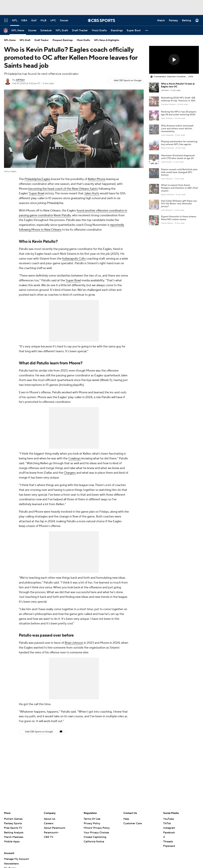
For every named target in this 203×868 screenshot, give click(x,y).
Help (126, 819)
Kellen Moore (97, 179)
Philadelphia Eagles (37, 179)
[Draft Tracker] (80, 30)
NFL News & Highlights (107, 40)
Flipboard (169, 846)
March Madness (14, 837)
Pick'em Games (13, 819)
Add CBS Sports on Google (128, 81)
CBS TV (49, 837)
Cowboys (74, 458)
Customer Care (133, 823)
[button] (147, 30)
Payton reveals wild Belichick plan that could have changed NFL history (179, 172)
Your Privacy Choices (96, 833)
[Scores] (32, 30)
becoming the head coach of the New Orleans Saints (63, 189)
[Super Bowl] (134, 30)
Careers (49, 823)
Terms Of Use (92, 819)
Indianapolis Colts (74, 259)
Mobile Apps (12, 842)
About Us (49, 819)
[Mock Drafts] (99, 30)
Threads (168, 842)
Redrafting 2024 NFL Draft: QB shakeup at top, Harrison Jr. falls (178, 99)
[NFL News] (18, 30)
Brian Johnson (74, 643)
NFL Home (10, 40)
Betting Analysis (14, 833)
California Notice (94, 842)
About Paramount (54, 828)
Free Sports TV (13, 828)
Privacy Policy (92, 823)
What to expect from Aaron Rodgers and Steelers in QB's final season (179, 188)
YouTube (168, 819)
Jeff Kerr (20, 80)
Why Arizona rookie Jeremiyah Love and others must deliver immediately (177, 129)
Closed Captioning (95, 837)
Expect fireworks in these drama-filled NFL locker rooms (179, 218)
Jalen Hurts (92, 193)
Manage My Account (16, 859)
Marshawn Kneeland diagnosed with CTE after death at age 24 (178, 157)
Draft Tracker (41, 40)
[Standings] (117, 30)
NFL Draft (25, 40)
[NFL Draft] (62, 30)
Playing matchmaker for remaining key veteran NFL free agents (179, 143)
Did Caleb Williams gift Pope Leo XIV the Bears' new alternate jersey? (179, 204)
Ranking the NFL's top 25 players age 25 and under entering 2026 (179, 113)
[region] (174, 60)
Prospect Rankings (63, 40)
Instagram (169, 828)
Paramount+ (51, 833)
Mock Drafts (83, 40)
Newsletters (11, 864)
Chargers (70, 473)
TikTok (167, 823)
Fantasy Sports (13, 823)
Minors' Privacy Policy (97, 828)
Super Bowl (37, 193)
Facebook (169, 833)
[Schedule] (46, 30)
